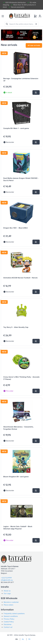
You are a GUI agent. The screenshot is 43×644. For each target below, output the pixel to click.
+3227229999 (6, 578)
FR (29, 639)
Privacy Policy (9, 619)
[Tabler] (20, 16)
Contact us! (8, 627)
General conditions (11, 616)
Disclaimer (8, 624)
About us (7, 591)
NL (23, 639)
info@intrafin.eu (7, 580)
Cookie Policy (9, 622)
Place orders (8, 605)
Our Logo (7, 593)
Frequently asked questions (14, 613)
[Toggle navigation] (3, 16)
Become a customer (11, 602)
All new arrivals (34, 45)
